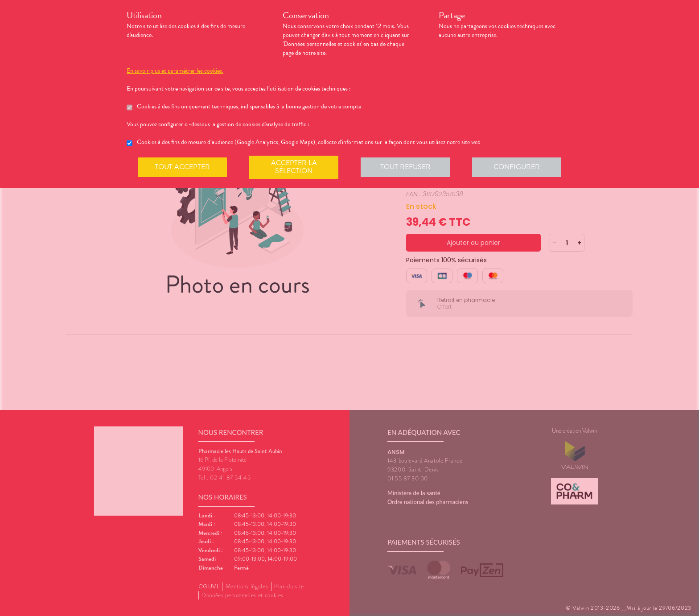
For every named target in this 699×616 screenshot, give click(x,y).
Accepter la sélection (294, 167)
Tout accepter (182, 167)
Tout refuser (405, 167)
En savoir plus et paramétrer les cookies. (175, 71)
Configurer (517, 167)
